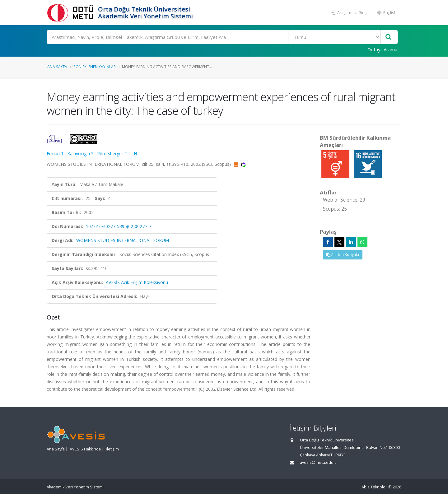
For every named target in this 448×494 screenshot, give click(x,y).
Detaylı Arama (382, 49)
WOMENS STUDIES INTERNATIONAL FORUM (123, 240)
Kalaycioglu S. (81, 154)
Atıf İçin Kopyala (343, 255)
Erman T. (56, 154)
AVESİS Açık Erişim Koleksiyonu (137, 282)
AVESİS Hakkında (85, 449)
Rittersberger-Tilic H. (117, 154)
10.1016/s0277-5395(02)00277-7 (119, 226)
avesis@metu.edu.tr (319, 462)
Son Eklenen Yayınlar (95, 67)
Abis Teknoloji (374, 487)
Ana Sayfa (57, 67)
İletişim (112, 449)
